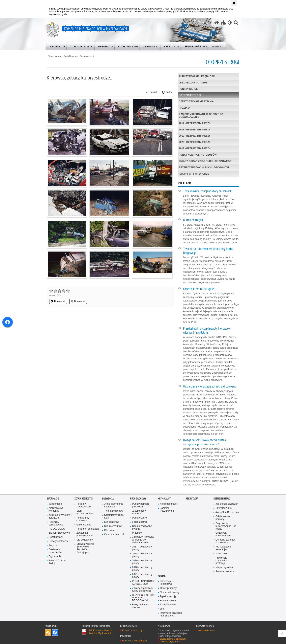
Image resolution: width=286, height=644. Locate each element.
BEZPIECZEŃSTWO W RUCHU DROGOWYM (204, 167)
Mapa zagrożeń (224, 567)
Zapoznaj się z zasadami (173, 639)
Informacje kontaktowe (166, 583)
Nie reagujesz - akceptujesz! (224, 548)
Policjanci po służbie (88, 529)
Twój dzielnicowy (114, 511)
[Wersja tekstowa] (230, 22)
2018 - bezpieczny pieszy (195, 130)
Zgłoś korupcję (168, 597)
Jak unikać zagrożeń (227, 504)
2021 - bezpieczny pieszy (195, 148)
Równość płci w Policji (57, 562)
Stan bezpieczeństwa (85, 512)
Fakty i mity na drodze (194, 174)
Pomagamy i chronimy (83, 519)
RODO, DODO (57, 529)
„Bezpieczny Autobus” (194, 83)
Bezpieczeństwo (222, 499)
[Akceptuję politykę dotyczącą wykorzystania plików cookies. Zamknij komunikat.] (234, 3)
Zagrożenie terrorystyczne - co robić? (226, 526)
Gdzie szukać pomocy (223, 518)
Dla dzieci (110, 530)
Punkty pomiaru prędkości (197, 76)
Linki (162, 609)
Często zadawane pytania (196, 101)
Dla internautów (113, 526)
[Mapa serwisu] (223, 22)
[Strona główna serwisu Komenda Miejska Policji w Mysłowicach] (217, 22)
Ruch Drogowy (71, 56)
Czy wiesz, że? (224, 508)
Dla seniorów (112, 522)
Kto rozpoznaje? (169, 504)
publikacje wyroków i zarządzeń (60, 516)
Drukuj (167, 92)
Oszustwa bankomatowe (223, 534)
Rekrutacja (192, 499)
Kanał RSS (48, 633)
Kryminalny (164, 499)
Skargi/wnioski (168, 605)
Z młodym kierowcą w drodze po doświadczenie (201, 115)
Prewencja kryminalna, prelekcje (222, 561)
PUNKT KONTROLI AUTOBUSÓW (198, 155)
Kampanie (221, 554)
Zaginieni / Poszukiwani (167, 510)
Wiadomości (56, 504)
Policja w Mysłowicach (84, 505)
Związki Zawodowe (59, 533)
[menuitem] (57, 46)
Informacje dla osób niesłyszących (171, 614)
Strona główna (55, 56)
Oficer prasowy (168, 588)
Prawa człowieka (225, 572)
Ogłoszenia (55, 556)
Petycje (53, 545)
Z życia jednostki (84, 499)
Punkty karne (188, 89)
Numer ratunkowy (170, 592)
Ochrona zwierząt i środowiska (226, 541)
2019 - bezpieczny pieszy (195, 136)
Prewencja (108, 499)
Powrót (152, 92)
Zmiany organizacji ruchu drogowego (205, 161)
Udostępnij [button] (58, 301)
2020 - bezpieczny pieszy (195, 142)
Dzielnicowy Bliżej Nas (114, 516)
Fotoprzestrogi (87, 56)
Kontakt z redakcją (132, 631)
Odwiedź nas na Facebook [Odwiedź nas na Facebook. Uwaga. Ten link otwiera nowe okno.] (55, 633)
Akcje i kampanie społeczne (114, 505)
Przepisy (185, 108)
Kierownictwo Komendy (56, 510)
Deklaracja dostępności (55, 551)
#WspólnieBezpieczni (227, 512)
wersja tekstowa (206, 631)
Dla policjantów (85, 540)
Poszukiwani (56, 537)
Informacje (53, 499)
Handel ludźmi (168, 601)
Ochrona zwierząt (114, 534)
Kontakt (162, 576)
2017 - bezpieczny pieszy (195, 123)
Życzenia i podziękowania (85, 534)
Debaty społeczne (59, 541)
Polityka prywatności (171, 642)
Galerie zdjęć (84, 525)
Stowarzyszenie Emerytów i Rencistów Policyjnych (85, 548)
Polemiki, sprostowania (56, 523)
